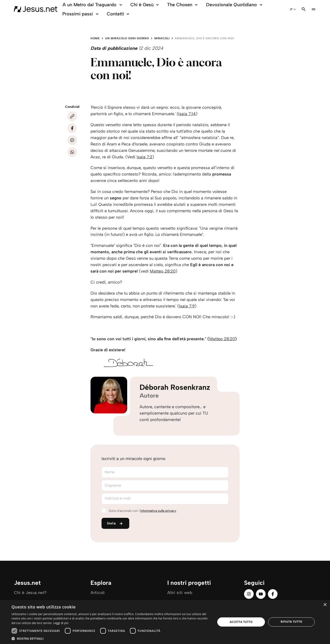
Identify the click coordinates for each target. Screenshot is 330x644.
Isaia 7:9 (187, 306)
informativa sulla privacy (158, 511)
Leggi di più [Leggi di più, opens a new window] (61, 623)
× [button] (325, 605)
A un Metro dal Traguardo (93, 5)
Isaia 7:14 (187, 114)
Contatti (119, 14)
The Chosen (183, 5)
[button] (111, 638)
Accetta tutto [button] (241, 622)
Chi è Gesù (145, 5)
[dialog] (165, 622)
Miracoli (162, 38)
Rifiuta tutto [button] (291, 622)
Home (95, 38)
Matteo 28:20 (163, 271)
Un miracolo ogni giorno (127, 38)
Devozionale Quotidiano (235, 5)
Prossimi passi (81, 14)
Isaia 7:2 (144, 157)
